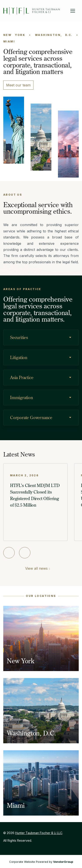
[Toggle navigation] (73, 11)
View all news (36, 568)
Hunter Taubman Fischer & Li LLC (39, 833)
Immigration (22, 397)
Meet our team (18, 85)
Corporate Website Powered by (41, 862)
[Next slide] (25, 553)
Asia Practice (22, 377)
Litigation (19, 357)
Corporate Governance (31, 417)
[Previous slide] (9, 553)
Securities (19, 337)
